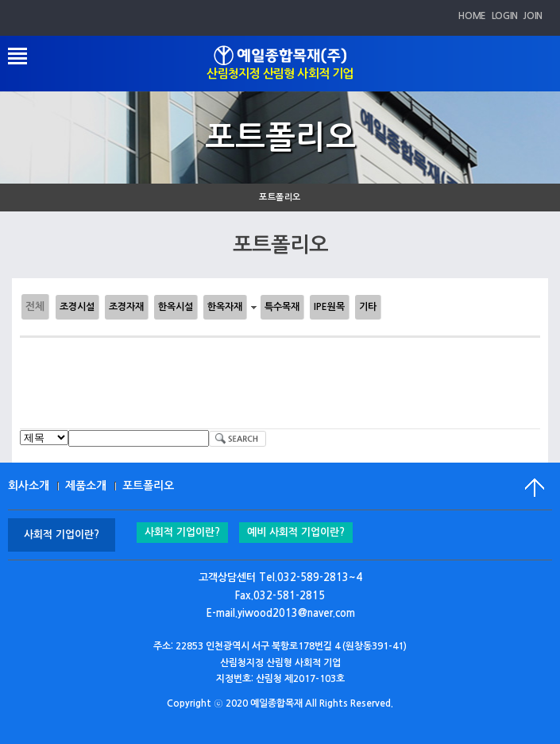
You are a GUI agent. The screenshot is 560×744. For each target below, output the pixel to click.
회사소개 (29, 486)
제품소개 (86, 486)
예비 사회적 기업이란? (296, 532)
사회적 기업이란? (182, 532)
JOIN (533, 16)
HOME (472, 16)
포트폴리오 (280, 198)
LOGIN (505, 16)
